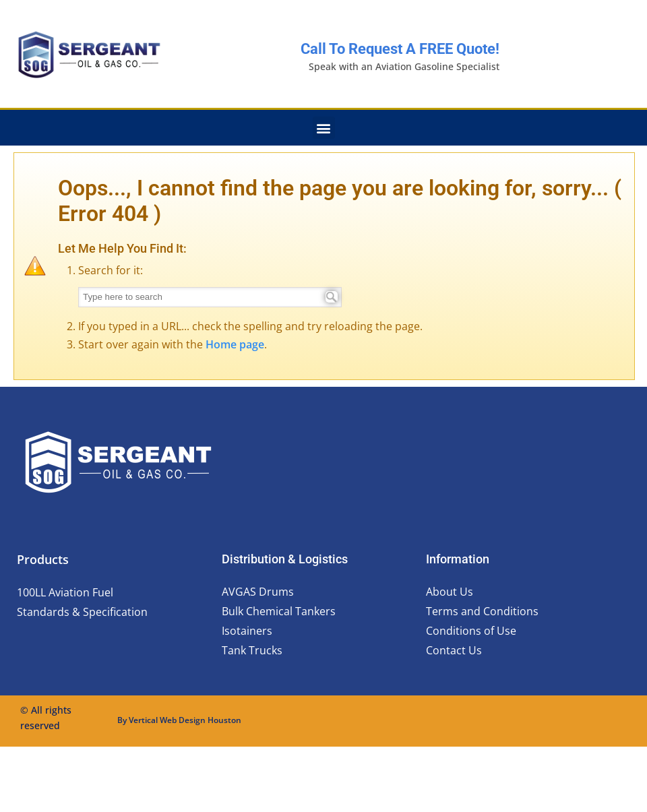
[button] (324, 128)
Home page (235, 344)
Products (43, 559)
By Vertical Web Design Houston (179, 720)
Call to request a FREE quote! (400, 49)
